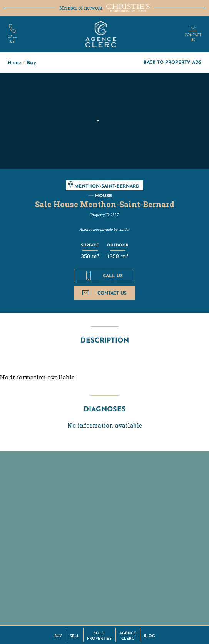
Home (14, 62)
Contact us (104, 293)
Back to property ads (172, 62)
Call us (104, 276)
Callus (12, 39)
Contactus (193, 38)
